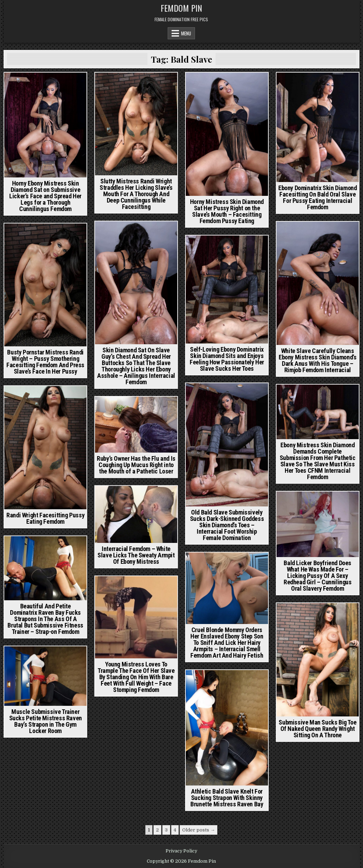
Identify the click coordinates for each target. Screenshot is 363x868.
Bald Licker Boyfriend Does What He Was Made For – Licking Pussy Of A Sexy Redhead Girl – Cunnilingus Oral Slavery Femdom (318, 576)
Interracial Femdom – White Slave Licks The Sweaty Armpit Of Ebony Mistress (136, 555)
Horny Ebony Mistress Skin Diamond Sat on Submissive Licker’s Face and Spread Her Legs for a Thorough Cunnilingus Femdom (45, 196)
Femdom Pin (181, 8)
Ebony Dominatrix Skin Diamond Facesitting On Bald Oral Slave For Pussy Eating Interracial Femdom (317, 197)
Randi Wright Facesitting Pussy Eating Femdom (45, 518)
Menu (186, 33)
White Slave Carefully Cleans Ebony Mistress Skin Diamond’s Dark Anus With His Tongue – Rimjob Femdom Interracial (317, 360)
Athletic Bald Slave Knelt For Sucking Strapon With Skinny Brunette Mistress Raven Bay (227, 798)
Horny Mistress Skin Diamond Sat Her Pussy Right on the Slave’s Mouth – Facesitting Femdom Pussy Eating (227, 211)
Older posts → (199, 830)
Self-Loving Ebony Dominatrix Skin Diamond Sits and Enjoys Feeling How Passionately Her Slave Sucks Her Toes (227, 359)
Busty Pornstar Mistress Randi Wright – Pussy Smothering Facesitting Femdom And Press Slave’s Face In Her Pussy (45, 362)
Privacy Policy (181, 851)
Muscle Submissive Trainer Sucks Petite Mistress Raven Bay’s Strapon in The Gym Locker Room (46, 721)
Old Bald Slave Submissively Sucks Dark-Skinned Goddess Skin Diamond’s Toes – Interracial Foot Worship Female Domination (227, 525)
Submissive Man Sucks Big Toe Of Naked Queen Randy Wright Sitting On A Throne (317, 729)
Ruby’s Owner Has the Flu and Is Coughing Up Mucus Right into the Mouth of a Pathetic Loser (136, 465)
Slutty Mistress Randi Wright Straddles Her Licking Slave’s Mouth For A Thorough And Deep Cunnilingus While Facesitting (136, 194)
